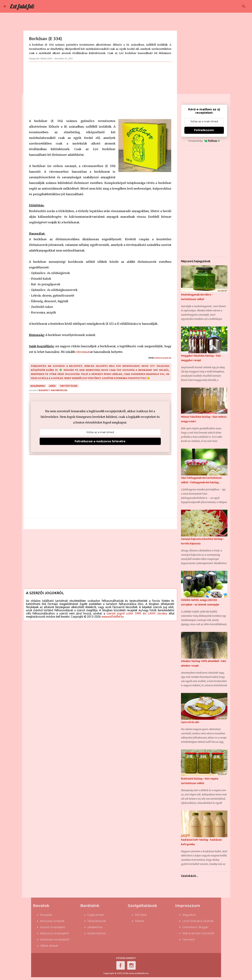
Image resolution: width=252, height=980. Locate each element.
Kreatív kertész (97, 933)
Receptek (46, 915)
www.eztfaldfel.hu (113, 617)
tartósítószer (69, 386)
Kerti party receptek (52, 921)
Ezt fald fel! (22, 6)
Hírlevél (139, 921)
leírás (52, 386)
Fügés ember (96, 915)
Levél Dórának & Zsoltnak (198, 921)
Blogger (203, 927)
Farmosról (188, 940)
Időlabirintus (95, 927)
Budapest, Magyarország (53, 390)
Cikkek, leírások (49, 946)
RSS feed (140, 915)
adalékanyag (38, 386)
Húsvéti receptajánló (53, 927)
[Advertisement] (100, 89)
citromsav (83, 352)
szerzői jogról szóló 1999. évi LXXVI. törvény (137, 613)
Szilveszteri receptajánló (55, 940)
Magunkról (189, 915)
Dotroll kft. (208, 933)
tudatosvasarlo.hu (163, 358)
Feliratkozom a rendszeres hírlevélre (100, 441)
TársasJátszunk (97, 921)
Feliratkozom (204, 130)
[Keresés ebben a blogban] (231, 6)
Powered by (204, 141)
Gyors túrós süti (190, 722)
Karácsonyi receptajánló (54, 933)
